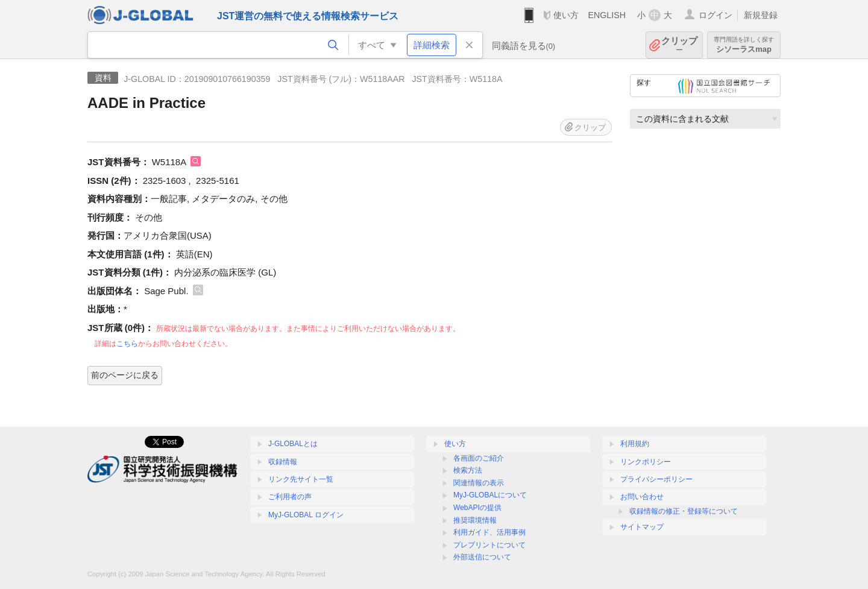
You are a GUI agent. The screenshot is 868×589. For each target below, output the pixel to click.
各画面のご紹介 (479, 458)
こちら (127, 344)
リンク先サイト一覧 (301, 479)
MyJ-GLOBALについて (490, 495)
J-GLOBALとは (293, 444)
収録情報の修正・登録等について (684, 511)
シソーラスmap (744, 45)
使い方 (566, 15)
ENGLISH (607, 15)
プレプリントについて (489, 545)
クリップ (679, 45)
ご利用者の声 (290, 497)
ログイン (715, 15)
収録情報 (283, 462)
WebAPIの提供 (477, 508)
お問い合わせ (642, 497)
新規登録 (761, 15)
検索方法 (468, 470)
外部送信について (482, 557)
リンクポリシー (646, 462)
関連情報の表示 (479, 483)
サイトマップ (642, 527)
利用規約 (635, 444)
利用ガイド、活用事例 (489, 532)
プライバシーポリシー (656, 479)
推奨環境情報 (475, 520)
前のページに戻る (125, 375)
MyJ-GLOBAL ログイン (306, 515)
